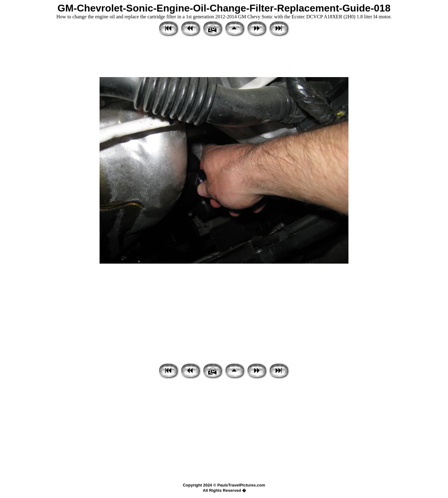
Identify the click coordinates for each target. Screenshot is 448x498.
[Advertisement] (224, 58)
